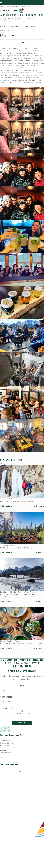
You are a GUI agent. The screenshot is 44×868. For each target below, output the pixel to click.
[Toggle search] (2, 2)
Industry (3, 738)
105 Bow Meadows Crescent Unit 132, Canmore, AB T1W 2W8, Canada (20, 596)
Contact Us (4, 758)
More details (7, 506)
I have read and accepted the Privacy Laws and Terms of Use (22, 715)
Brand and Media (6, 743)
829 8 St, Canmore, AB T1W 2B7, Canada (16, 501)
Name (22, 686)
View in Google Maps (13, 11)
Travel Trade (5, 745)
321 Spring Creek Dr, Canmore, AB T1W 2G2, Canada (21, 643)
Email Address (7, 697)
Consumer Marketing (8, 748)
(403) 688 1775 (8, 31)
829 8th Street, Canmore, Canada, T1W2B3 (17, 26)
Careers (3, 755)
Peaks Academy (6, 753)
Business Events (6, 741)
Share (12, 36)
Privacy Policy (7, 708)
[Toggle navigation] (1, 4)
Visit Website (22, 42)
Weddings (4, 750)
